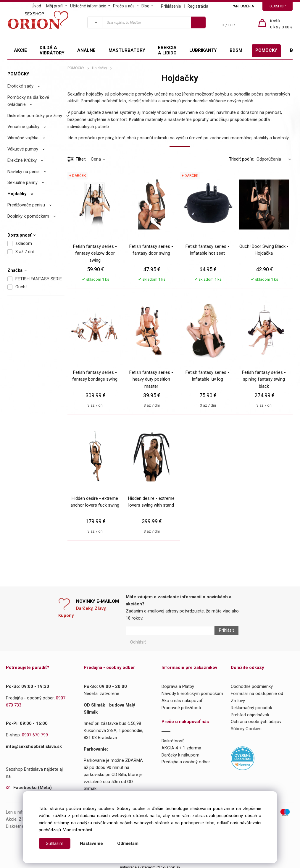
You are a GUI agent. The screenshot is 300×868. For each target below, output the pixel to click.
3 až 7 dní (25, 252)
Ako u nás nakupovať (182, 698)
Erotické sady (20, 86)
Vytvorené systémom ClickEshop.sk (150, 864)
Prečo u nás (124, 6)
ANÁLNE (86, 50)
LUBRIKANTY (203, 50)
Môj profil (55, 6)
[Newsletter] (170, 631)
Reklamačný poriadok (251, 705)
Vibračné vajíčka (23, 138)
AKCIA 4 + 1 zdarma (181, 745)
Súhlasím (55, 843)
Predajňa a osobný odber (186, 759)
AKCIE (20, 50)
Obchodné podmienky (252, 684)
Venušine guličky (23, 127)
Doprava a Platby (178, 684)
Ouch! (21, 287)
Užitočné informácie (88, 6)
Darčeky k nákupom (180, 752)
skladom (24, 243)
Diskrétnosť (173, 738)
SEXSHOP (278, 6)
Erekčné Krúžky (22, 160)
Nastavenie (92, 843)
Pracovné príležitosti (181, 705)
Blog (145, 6)
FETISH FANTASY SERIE (39, 279)
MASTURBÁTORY (127, 50)
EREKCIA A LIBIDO (167, 50)
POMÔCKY (266, 50)
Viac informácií (78, 830)
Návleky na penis (24, 172)
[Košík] (281, 24)
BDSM (236, 50)
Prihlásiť (224, 631)
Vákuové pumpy (23, 149)
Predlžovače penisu (26, 205)
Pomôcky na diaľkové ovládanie (28, 101)
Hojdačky (17, 194)
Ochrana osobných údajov (256, 719)
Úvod (36, 6)
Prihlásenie (171, 6)
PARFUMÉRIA (243, 6)
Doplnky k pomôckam (28, 216)
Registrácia (198, 6)
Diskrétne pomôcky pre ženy (35, 116)
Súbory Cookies (246, 726)
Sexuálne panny (22, 182)
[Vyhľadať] (95, 22)
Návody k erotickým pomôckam (192, 691)
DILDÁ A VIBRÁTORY (52, 50)
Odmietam (128, 843)
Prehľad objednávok (250, 712)
